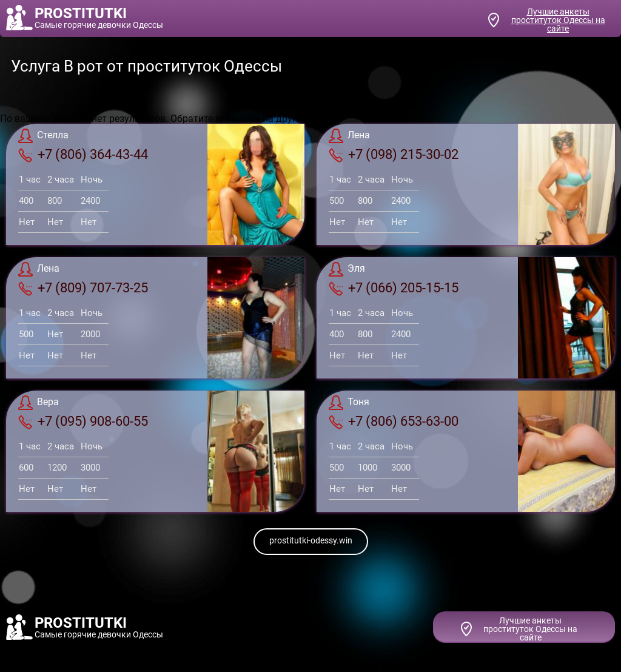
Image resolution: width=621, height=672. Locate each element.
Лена (349, 136)
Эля (347, 269)
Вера (39, 403)
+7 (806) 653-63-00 (394, 422)
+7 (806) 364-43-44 (83, 155)
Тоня (349, 403)
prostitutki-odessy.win (311, 540)
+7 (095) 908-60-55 (83, 422)
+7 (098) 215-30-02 (394, 155)
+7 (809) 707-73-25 (83, 288)
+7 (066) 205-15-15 (394, 288)
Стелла (43, 136)
